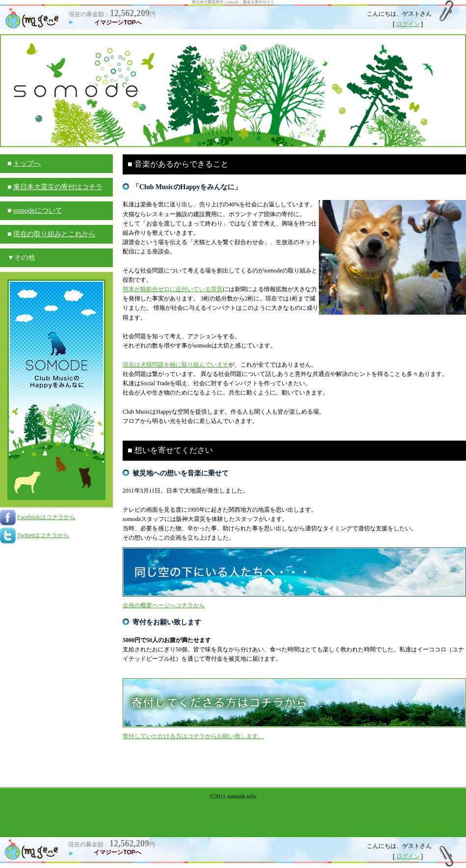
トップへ (27, 163)
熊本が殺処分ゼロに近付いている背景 (173, 289)
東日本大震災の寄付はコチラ (58, 187)
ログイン (408, 24)
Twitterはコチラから (43, 535)
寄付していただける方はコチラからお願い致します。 (193, 736)
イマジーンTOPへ (118, 23)
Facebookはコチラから (46, 517)
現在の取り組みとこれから (54, 234)
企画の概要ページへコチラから (164, 605)
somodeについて (38, 211)
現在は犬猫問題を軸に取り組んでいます (176, 365)
